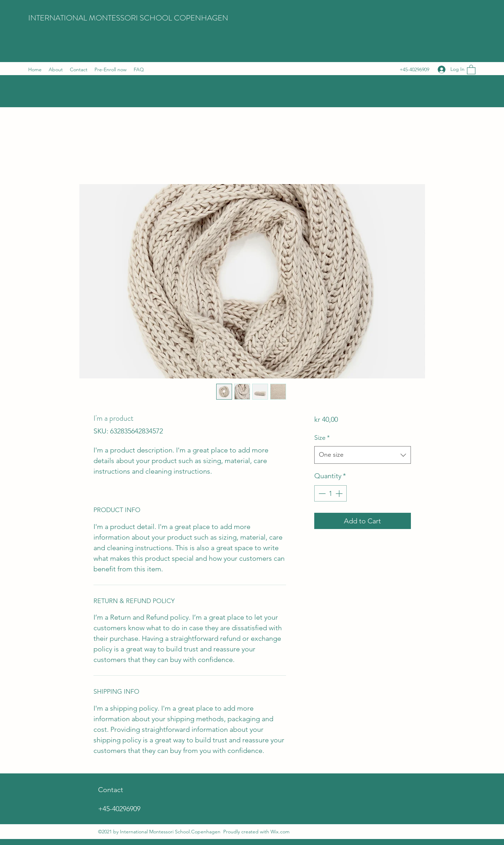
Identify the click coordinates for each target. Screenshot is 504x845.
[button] (471, 69)
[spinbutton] (330, 493)
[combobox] (362, 455)
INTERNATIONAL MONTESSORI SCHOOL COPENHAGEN (128, 18)
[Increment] (340, 493)
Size (322, 438)
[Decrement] (321, 493)
